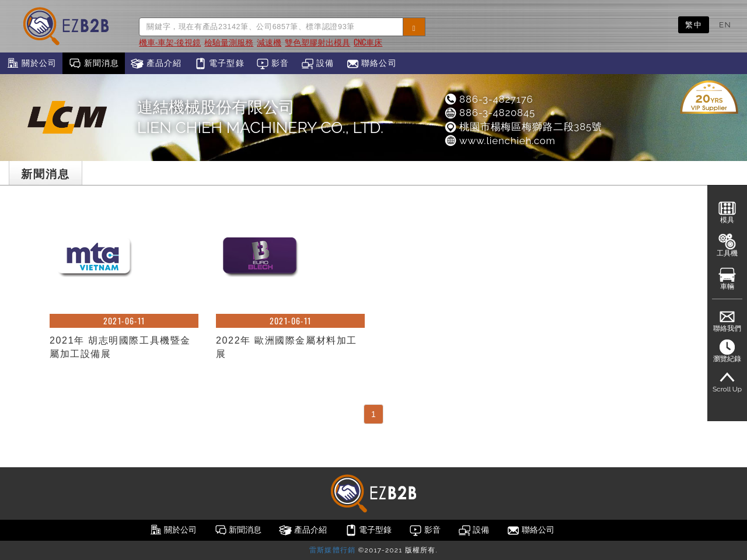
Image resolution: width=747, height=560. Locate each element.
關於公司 (31, 64)
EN (725, 24)
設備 (318, 64)
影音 (273, 64)
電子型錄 (219, 64)
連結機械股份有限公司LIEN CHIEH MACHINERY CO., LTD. (260, 117)
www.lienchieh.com (500, 141)
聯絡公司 (371, 64)
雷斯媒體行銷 (332, 550)
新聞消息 (94, 64)
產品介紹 (156, 64)
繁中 (694, 24)
